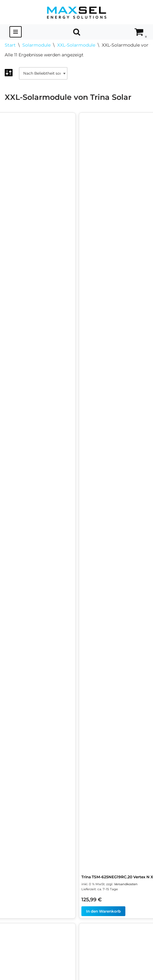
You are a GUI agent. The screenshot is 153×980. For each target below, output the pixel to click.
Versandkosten (126, 884)
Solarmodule (36, 45)
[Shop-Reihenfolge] (43, 74)
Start (10, 45)
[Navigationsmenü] (16, 32)
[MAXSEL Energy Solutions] (77, 12)
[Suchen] (77, 32)
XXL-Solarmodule (76, 45)
